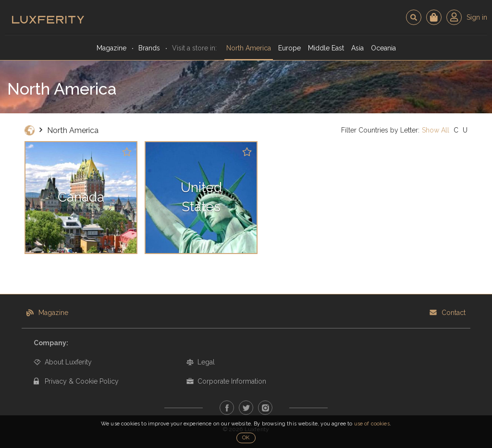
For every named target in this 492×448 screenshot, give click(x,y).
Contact (454, 313)
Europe (289, 48)
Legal (206, 362)
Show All (436, 130)
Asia (357, 48)
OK (246, 438)
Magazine (111, 48)
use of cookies (372, 424)
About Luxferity (68, 362)
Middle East (326, 48)
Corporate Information (232, 381)
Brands (149, 48)
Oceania (383, 48)
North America (249, 48)
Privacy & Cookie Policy (82, 381)
